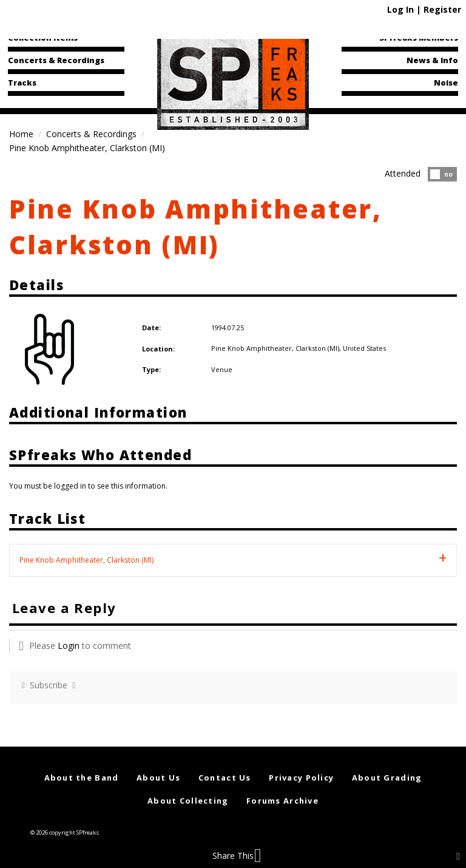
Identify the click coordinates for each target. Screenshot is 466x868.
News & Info (432, 60)
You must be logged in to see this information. (88, 486)
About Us (158, 778)
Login (69, 646)
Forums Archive (282, 801)
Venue (222, 369)
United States (364, 348)
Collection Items (43, 38)
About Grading (387, 778)
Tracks (22, 83)
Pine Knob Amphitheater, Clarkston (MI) (196, 226)
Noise (446, 83)
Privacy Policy (301, 778)
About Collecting (188, 801)
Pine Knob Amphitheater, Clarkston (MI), (277, 348)
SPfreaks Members (419, 38)
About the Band (82, 778)
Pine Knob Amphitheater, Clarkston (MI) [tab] (86, 560)
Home (21, 134)
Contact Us (225, 778)
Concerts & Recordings (56, 60)
